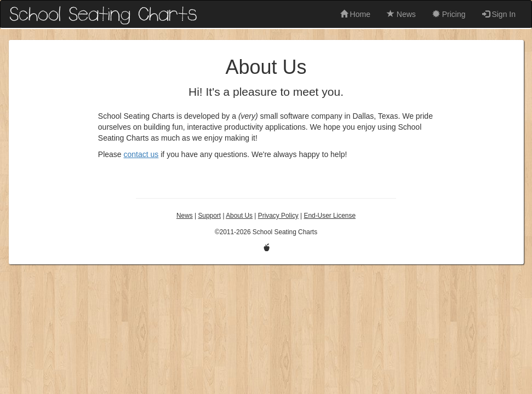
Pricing (449, 14)
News (401, 14)
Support (209, 216)
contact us (141, 154)
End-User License (330, 216)
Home (355, 14)
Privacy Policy (278, 216)
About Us (239, 216)
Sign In (499, 14)
